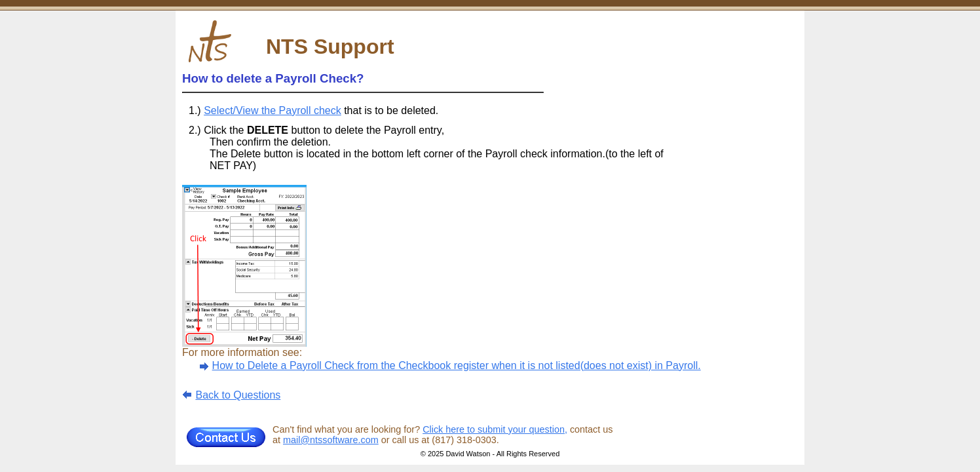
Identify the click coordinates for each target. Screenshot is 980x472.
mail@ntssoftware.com (331, 440)
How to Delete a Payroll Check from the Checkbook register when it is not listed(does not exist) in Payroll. (457, 365)
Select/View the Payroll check (273, 110)
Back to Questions (238, 395)
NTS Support (330, 47)
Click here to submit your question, (495, 429)
